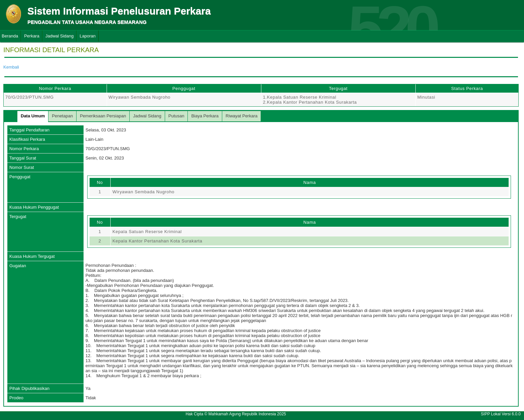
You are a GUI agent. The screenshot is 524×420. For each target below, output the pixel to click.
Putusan (176, 116)
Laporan (88, 36)
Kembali (11, 67)
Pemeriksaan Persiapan (103, 116)
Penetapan (62, 116)
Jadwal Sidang (60, 36)
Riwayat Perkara (241, 116)
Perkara (32, 36)
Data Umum (33, 116)
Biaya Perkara (205, 116)
